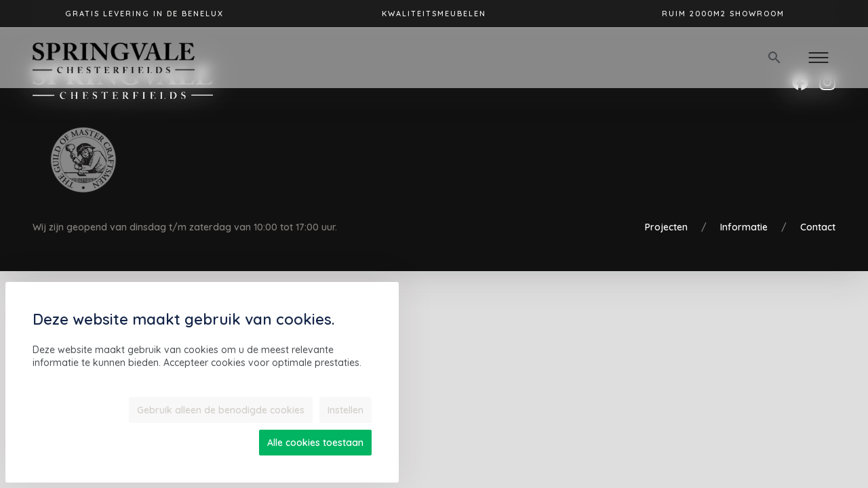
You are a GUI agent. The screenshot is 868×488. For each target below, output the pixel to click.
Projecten (666, 227)
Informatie (744, 227)
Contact (818, 227)
